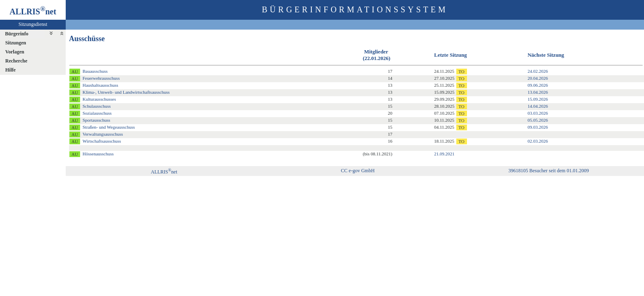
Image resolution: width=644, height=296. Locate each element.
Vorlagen (15, 52)
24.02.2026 (538, 71)
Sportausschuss (96, 120)
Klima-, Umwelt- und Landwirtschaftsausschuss (126, 92)
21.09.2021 (444, 154)
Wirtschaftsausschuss (102, 141)
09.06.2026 (538, 85)
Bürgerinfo (17, 34)
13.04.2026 (538, 92)
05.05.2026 (538, 120)
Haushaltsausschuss (100, 85)
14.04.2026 (538, 106)
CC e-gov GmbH (358, 171)
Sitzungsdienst (33, 24)
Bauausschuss (95, 71)
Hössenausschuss (98, 154)
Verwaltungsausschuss (103, 134)
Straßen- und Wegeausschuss (109, 127)
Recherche (16, 61)
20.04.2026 (538, 78)
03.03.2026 (538, 113)
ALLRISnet (164, 172)
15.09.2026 (538, 99)
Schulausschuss (97, 106)
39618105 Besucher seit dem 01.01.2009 (549, 171)
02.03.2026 (538, 141)
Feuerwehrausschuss (101, 78)
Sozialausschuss (97, 113)
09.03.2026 (538, 127)
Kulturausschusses (99, 99)
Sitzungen (16, 43)
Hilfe (10, 70)
